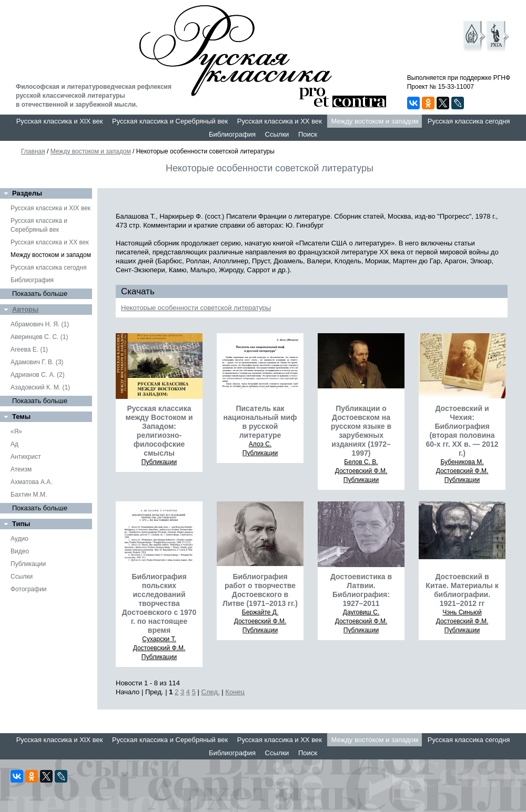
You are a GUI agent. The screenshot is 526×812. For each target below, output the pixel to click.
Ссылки (277, 134)
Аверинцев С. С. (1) (39, 337)
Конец (235, 692)
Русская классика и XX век (280, 121)
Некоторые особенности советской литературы (196, 308)
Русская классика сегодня (469, 121)
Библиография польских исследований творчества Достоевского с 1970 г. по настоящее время (159, 603)
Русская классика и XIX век (60, 121)
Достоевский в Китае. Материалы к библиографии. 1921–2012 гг (462, 590)
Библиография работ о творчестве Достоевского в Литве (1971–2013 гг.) (260, 590)
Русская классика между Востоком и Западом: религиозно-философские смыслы (159, 431)
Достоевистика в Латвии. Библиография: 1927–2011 (361, 590)
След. (211, 692)
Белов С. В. (361, 462)
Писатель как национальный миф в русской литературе (260, 422)
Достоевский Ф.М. (361, 471)
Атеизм (21, 469)
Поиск (308, 134)
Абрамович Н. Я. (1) (40, 324)
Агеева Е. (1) (29, 350)
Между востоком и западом (375, 121)
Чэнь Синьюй (462, 612)
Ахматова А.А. (32, 482)
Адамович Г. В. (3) (37, 362)
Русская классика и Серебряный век (170, 121)
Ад (14, 444)
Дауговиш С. (361, 612)
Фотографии (29, 589)
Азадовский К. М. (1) (40, 387)
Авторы (25, 309)
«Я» (16, 431)
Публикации (28, 564)
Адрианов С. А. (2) (38, 375)
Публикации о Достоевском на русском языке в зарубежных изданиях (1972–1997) (361, 431)
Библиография (232, 134)
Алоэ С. (260, 444)
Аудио (19, 539)
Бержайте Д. (260, 612)
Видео (20, 551)
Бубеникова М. (462, 462)
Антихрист (26, 457)
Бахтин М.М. (29, 495)
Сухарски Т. (159, 639)
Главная (33, 151)
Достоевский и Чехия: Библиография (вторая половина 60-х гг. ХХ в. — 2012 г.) (462, 431)
